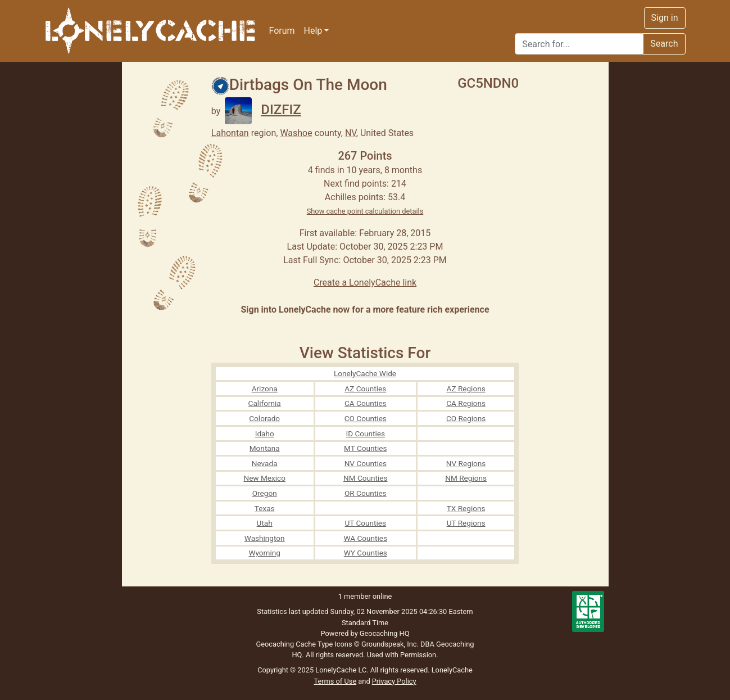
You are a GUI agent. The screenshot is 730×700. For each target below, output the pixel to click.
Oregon (265, 493)
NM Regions (466, 478)
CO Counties (366, 418)
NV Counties (366, 463)
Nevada (265, 463)
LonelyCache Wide (365, 373)
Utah (265, 523)
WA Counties (366, 538)
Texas (265, 508)
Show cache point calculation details (365, 211)
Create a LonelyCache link (365, 283)
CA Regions (466, 403)
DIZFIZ (263, 110)
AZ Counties (365, 389)
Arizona (265, 389)
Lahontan (230, 133)
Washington (265, 538)
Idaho (265, 433)
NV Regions (466, 463)
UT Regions (466, 523)
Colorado (264, 418)
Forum (282, 31)
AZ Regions (466, 389)
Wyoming (264, 553)
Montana (265, 448)
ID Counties (366, 433)
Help (313, 31)
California (265, 403)
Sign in (665, 18)
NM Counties (366, 478)
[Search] (579, 44)
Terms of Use (335, 681)
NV (351, 133)
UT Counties (365, 523)
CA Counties (366, 403)
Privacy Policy (394, 681)
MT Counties (365, 448)
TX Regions (466, 508)
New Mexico (264, 478)
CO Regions (466, 418)
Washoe (296, 133)
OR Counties (366, 493)
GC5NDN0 (488, 83)
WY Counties (366, 553)
